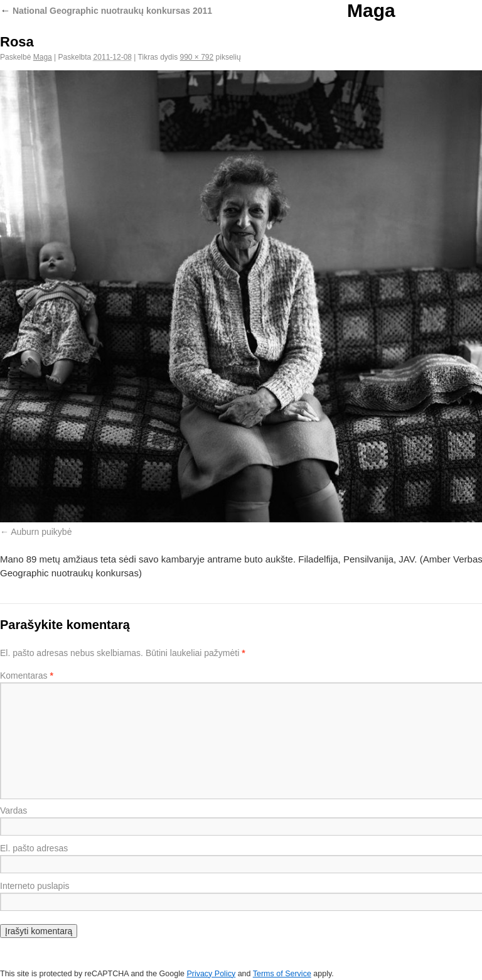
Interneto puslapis (35, 886)
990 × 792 (197, 57)
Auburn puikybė (41, 532)
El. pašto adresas (34, 848)
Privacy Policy (211, 974)
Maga (371, 10)
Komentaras (27, 676)
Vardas (13, 810)
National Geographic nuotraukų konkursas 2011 (106, 11)
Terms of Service (282, 974)
